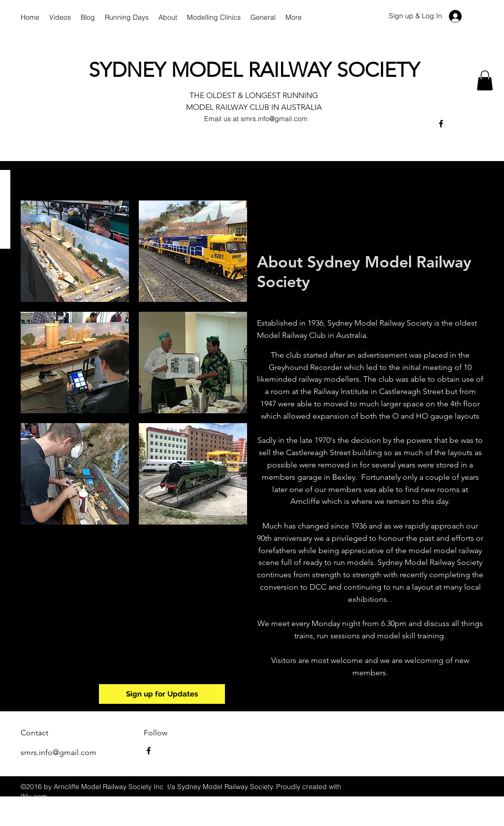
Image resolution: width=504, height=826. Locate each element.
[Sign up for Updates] (162, 694)
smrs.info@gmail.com (274, 119)
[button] (485, 81)
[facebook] (441, 124)
